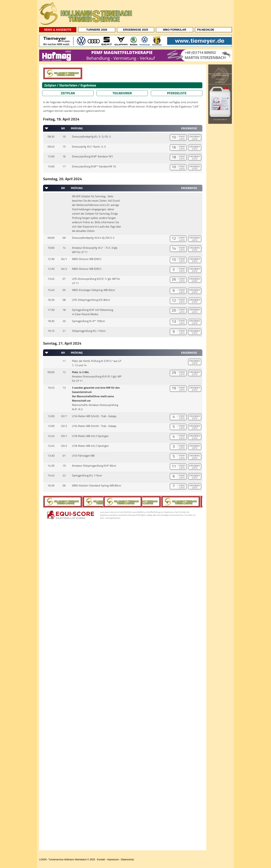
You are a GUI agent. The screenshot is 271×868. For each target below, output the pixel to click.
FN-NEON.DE (206, 30)
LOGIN (43, 860)
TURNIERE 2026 (97, 30)
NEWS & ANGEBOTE (58, 30)
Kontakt (101, 860)
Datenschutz (128, 860)
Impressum (113, 860)
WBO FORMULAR (174, 30)
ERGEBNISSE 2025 (136, 30)
